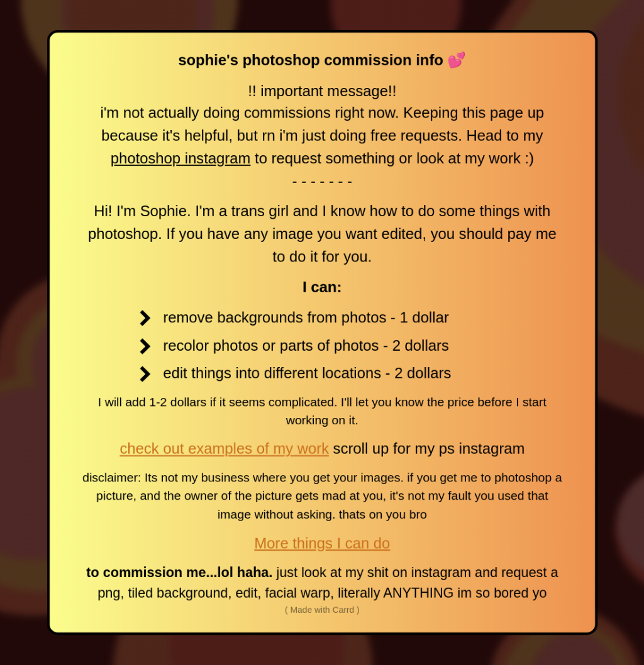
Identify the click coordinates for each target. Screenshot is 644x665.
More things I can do (322, 543)
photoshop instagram (180, 157)
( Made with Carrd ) (322, 611)
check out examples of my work (223, 449)
